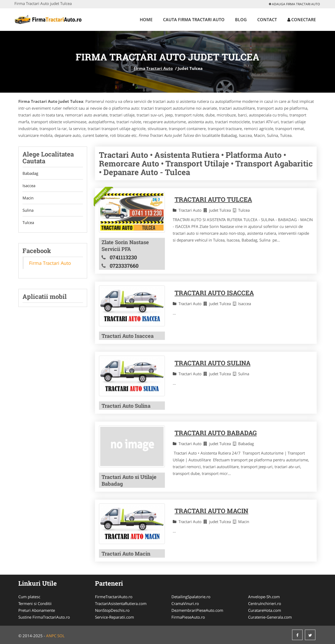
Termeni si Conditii (35, 603)
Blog (241, 20)
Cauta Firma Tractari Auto (194, 20)
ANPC (51, 636)
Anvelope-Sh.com (264, 597)
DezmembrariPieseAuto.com (197, 610)
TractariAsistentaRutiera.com (121, 603)
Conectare (302, 20)
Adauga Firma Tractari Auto (294, 4)
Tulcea (28, 222)
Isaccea (29, 186)
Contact (267, 20)
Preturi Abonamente (37, 610)
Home (146, 20)
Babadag (30, 173)
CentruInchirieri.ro (265, 603)
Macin (28, 198)
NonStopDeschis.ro (112, 610)
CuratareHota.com (265, 610)
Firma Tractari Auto (153, 68)
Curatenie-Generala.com (270, 617)
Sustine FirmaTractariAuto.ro (44, 617)
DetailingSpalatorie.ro (191, 597)
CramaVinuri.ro (185, 603)
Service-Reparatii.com (115, 617)
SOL (61, 636)
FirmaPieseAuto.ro (188, 617)
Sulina (28, 210)
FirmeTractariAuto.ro (114, 597)
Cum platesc (29, 597)
